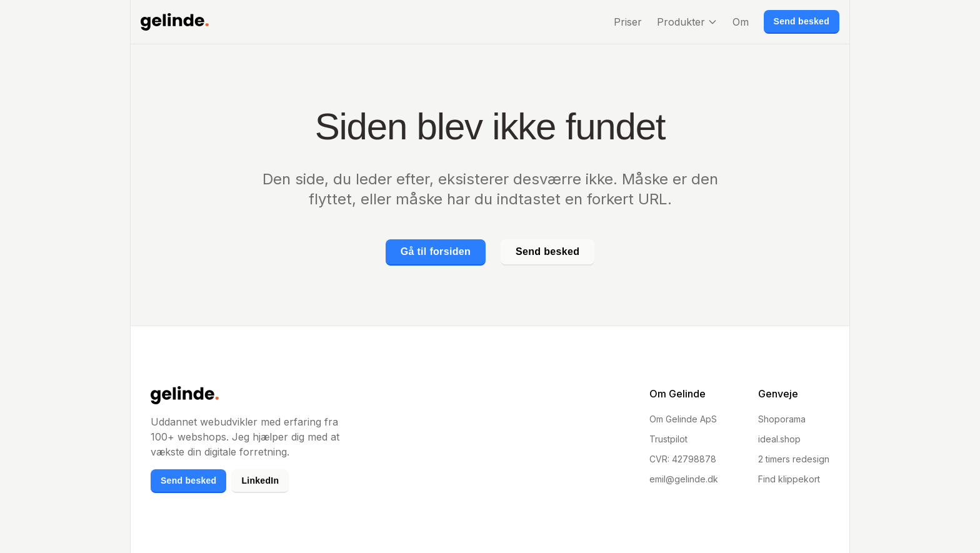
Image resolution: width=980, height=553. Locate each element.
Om (741, 22)
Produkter (687, 22)
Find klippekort (789, 479)
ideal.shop (779, 439)
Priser (628, 22)
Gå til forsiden (436, 252)
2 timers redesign (794, 459)
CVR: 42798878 (683, 459)
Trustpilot (668, 439)
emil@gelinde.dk (684, 479)
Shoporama (782, 419)
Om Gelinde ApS (683, 419)
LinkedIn (260, 481)
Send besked (802, 21)
